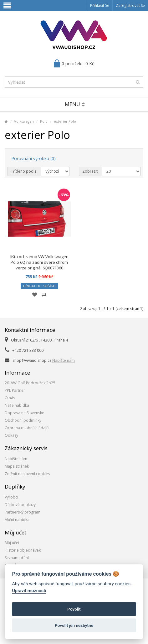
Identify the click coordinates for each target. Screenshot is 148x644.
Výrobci (11, 497)
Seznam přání (17, 558)
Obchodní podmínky (23, 420)
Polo (44, 121)
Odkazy (11, 435)
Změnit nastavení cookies (27, 474)
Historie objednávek (23, 550)
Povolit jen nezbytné (74, 625)
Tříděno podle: (24, 171)
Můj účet (12, 543)
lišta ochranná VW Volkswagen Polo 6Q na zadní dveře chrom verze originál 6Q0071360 (39, 262)
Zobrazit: (90, 171)
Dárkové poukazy (20, 505)
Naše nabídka (17, 405)
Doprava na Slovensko (25, 413)
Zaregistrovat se (130, 5)
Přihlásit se (100, 5)
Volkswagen (24, 121)
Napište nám (64, 360)
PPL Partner (15, 390)
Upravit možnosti (29, 591)
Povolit (74, 609)
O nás (10, 398)
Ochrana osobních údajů (27, 428)
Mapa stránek (17, 466)
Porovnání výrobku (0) (33, 158)
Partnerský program (23, 512)
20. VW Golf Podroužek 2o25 (30, 383)
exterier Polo (65, 121)
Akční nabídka (17, 520)
